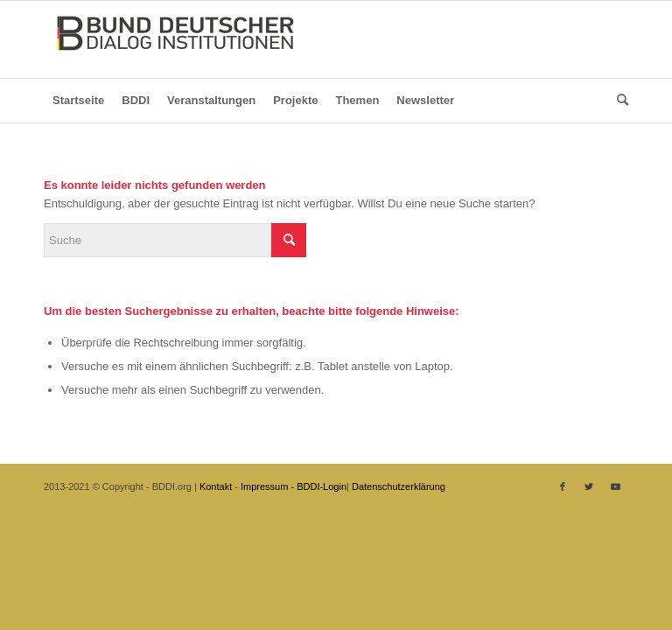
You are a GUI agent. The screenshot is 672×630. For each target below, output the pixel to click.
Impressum (264, 486)
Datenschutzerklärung (399, 486)
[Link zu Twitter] (589, 486)
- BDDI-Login (318, 486)
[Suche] (618, 101)
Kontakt (216, 486)
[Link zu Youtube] (615, 486)
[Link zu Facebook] (563, 486)
